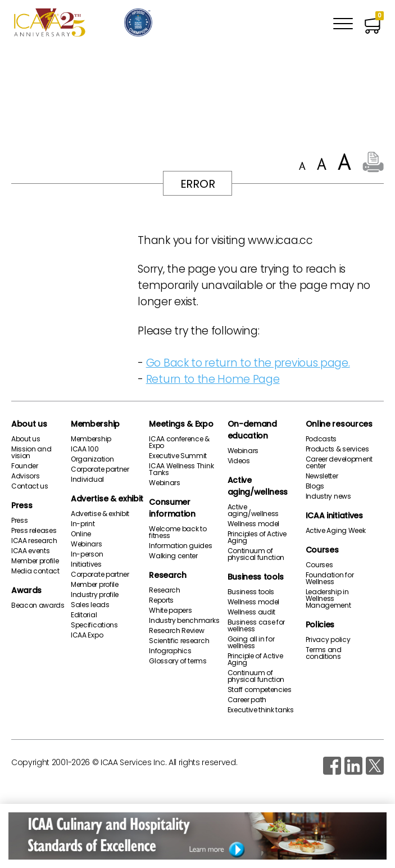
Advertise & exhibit (107, 499)
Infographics (170, 651)
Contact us (30, 486)
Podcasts (321, 439)
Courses (322, 550)
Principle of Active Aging (255, 659)
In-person (87, 554)
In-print (83, 524)
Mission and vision (31, 453)
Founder (25, 466)
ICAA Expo (87, 635)
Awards (26, 590)
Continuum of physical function (256, 554)
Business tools (256, 577)
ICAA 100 (85, 449)
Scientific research (179, 641)
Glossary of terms (178, 661)
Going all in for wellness (251, 643)
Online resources (339, 424)
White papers (170, 611)
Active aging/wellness (258, 486)
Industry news (328, 496)
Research (167, 575)
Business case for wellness (256, 626)
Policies (320, 625)
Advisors (25, 476)
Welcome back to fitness (178, 532)
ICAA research (34, 541)
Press (22, 505)
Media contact (35, 571)
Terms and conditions (324, 653)
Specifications (94, 625)
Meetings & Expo (181, 424)
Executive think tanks (261, 710)
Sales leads (90, 605)
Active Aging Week (336, 531)
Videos (239, 461)
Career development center (339, 463)
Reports (161, 600)
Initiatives (86, 564)
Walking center (173, 556)
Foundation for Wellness (330, 578)
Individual (87, 480)
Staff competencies (260, 690)
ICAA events (30, 551)
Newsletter (322, 476)
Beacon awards (38, 605)
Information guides (180, 546)
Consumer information (172, 508)
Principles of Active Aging (257, 537)
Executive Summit (178, 456)
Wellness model (254, 524)
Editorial (84, 615)
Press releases (34, 531)
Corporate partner (100, 469)
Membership (95, 424)
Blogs (315, 486)
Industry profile (95, 595)
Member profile (35, 561)
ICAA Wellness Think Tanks (181, 469)
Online (81, 534)
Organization (92, 459)
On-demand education (252, 430)
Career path (247, 700)
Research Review (176, 631)
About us (29, 424)
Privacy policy (328, 640)
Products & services (337, 449)
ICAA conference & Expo (179, 442)
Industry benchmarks (184, 621)
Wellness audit (252, 612)
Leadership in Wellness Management (328, 599)
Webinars (86, 544)
